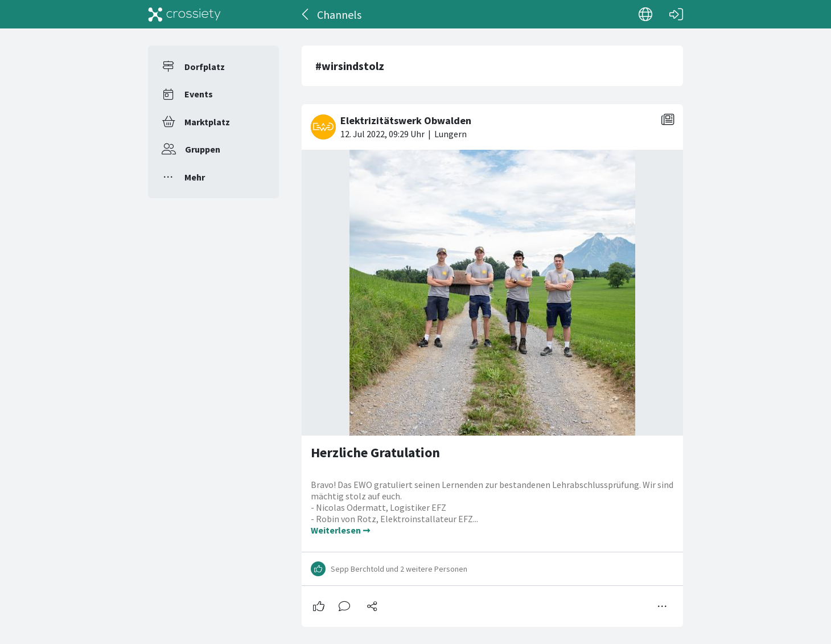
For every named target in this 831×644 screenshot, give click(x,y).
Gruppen (203, 149)
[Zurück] (306, 14)
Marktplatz (207, 122)
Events (199, 94)
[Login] (676, 14)
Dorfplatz (205, 67)
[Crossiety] (184, 14)
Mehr (195, 177)
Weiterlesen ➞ (340, 530)
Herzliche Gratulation (375, 452)
